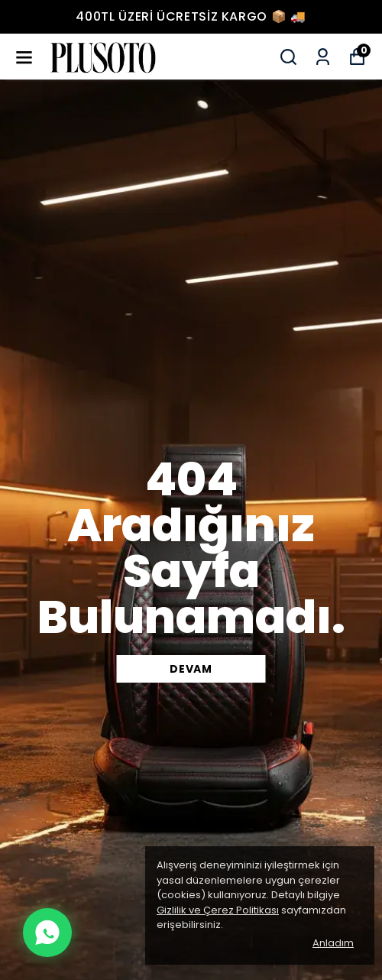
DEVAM (191, 669)
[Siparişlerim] (323, 57)
